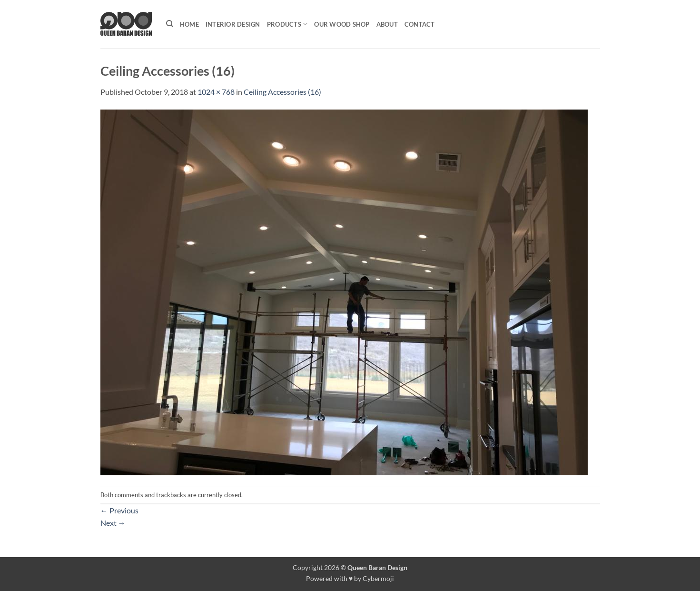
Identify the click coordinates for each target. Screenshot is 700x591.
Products (287, 24)
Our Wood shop (342, 24)
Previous (119, 510)
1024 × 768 (216, 92)
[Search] (170, 24)
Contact (420, 24)
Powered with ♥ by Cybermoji (350, 578)
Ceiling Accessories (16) (282, 92)
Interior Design (233, 24)
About (387, 24)
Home (189, 24)
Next (113, 523)
